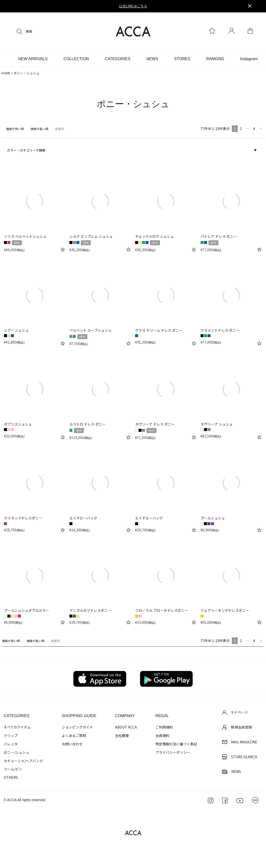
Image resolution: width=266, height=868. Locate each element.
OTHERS (11, 777)
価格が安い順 (15, 129)
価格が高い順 (39, 129)
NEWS (152, 59)
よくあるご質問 (74, 735)
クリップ (11, 735)
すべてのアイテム (17, 727)
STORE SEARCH (240, 757)
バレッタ (11, 744)
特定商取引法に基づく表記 (176, 744)
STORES (182, 59)
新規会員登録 (237, 727)
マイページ (235, 712)
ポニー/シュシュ (16, 752)
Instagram (249, 59)
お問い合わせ (72, 744)
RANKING (215, 59)
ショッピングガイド (77, 727)
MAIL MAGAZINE (240, 742)
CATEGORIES (118, 59)
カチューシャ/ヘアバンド (23, 761)
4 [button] (254, 129)
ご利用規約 (164, 727)
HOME (6, 73)
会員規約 (162, 735)
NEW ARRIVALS (33, 59)
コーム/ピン (13, 769)
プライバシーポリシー (173, 752)
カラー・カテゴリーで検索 (26, 150)
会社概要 (122, 735)
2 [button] (241, 129)
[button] (261, 129)
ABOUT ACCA (126, 727)
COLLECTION (76, 59)
